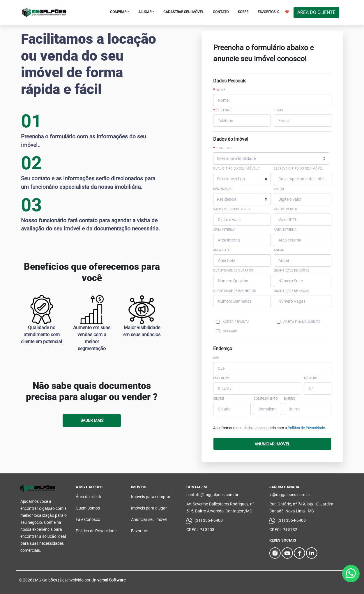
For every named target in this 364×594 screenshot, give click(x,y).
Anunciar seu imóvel (149, 519)
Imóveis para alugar (149, 508)
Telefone (222, 110)
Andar (279, 250)
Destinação (223, 189)
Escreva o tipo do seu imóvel (298, 169)
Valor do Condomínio (232, 209)
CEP (216, 358)
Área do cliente (89, 497)
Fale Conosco (88, 519)
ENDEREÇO (221, 378)
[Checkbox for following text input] (218, 322)
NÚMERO (311, 378)
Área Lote (221, 250)
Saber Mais (92, 420)
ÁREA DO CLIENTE (316, 12)
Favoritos (140, 531)
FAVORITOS (273, 12)
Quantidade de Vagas (291, 291)
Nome (219, 90)
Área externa (285, 230)
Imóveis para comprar (151, 497)
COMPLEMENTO (266, 399)
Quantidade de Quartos (233, 270)
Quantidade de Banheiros (235, 291)
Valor (279, 189)
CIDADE (219, 399)
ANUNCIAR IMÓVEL (272, 444)
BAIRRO (290, 399)
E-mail (279, 110)
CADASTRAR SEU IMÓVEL (183, 12)
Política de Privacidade (306, 428)
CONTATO (221, 12)
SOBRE (243, 12)
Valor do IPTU (285, 209)
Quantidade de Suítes (292, 270)
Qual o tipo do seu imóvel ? (236, 169)
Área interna (224, 230)
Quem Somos (88, 508)
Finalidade (223, 148)
